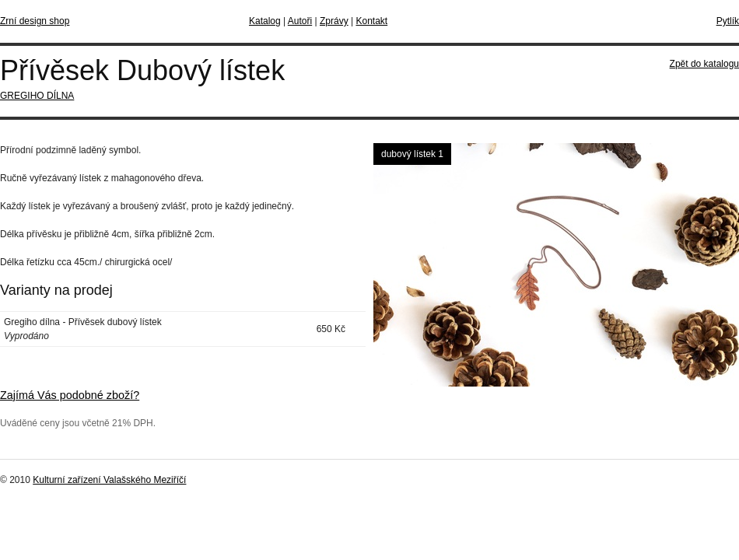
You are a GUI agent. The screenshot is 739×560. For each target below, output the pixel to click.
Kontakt (371, 21)
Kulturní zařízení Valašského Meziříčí (109, 480)
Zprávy (334, 21)
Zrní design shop (35, 21)
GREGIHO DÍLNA (37, 96)
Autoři (300, 21)
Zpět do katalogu (704, 64)
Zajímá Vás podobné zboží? (70, 395)
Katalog (265, 21)
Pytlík (728, 21)
